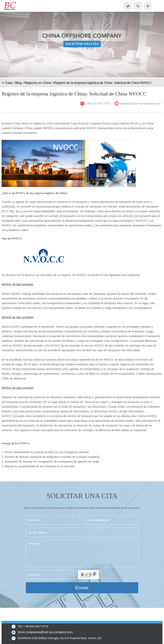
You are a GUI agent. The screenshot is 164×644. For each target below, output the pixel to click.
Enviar (82, 588)
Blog (18, 83)
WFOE (134, 123)
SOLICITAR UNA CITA (82, 44)
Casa (9, 83)
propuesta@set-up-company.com (140, 103)
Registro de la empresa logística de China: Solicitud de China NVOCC (103, 83)
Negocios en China (38, 83)
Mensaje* (82, 554)
